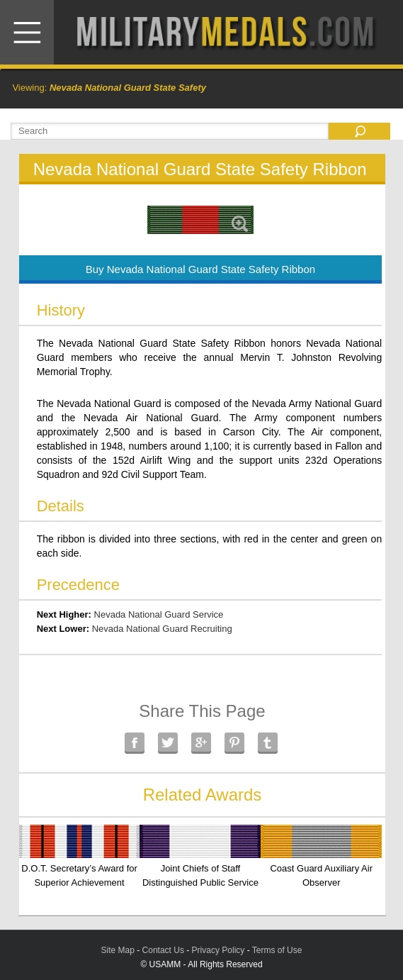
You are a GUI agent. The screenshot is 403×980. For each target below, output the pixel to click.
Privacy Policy (218, 950)
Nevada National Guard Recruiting (162, 629)
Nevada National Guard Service (159, 614)
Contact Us (163, 950)
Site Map (118, 950)
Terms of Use (277, 950)
